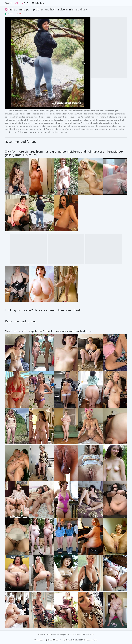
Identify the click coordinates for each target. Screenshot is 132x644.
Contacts (39, 640)
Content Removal (53, 640)
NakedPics (17, 3)
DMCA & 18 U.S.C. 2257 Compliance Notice (81, 640)
